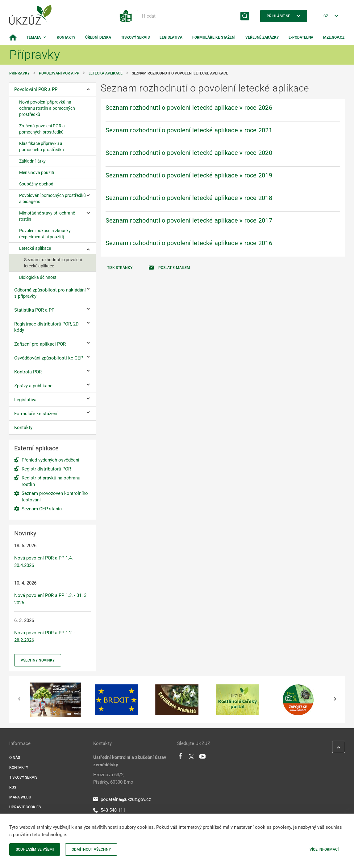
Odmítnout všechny (91, 849)
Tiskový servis (135, 37)
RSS (13, 787)
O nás (15, 758)
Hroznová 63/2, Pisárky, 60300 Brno (113, 778)
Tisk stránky (120, 268)
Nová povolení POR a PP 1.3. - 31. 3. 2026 (51, 599)
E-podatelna (301, 37)
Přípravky (19, 73)
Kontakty (66, 37)
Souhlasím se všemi (35, 849)
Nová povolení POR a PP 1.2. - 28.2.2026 (45, 636)
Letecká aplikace (106, 73)
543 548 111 (109, 810)
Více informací (324, 849)
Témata (34, 37)
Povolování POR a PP (59, 73)
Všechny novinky (38, 660)
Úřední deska (98, 37)
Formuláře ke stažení (214, 37)
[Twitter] (191, 758)
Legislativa (171, 37)
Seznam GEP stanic (42, 509)
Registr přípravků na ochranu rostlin (51, 481)
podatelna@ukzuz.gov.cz (122, 799)
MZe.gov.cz (334, 37)
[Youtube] (203, 758)
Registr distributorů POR (46, 469)
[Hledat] (194, 16)
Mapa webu (20, 797)
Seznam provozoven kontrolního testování (55, 497)
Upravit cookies (25, 807)
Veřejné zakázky (262, 37)
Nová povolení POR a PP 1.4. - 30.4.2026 (45, 562)
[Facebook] (180, 758)
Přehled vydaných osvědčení (50, 460)
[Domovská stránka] (13, 37)
